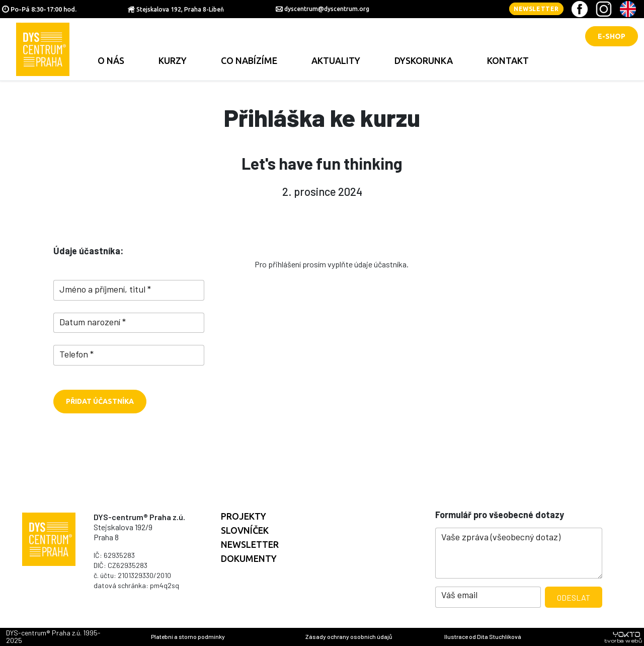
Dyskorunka (424, 60)
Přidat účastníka (100, 401)
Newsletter (536, 9)
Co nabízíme (249, 60)
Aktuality (336, 60)
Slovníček (245, 530)
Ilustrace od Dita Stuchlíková (483, 636)
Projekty (244, 516)
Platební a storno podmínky (188, 636)
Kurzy (173, 60)
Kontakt (508, 60)
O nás (111, 60)
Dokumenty (249, 558)
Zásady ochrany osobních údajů (349, 636)
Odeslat (574, 597)
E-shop (612, 36)
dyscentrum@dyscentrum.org (327, 9)
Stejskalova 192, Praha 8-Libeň (180, 9)
